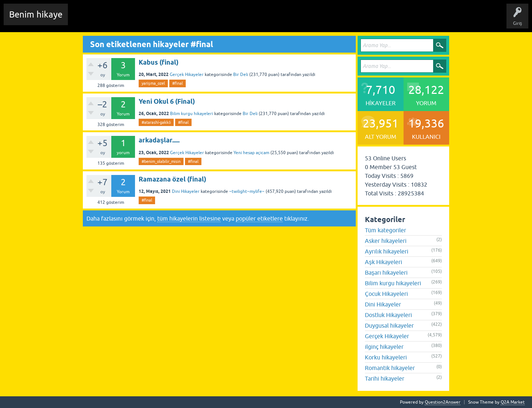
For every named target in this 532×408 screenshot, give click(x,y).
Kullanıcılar (228, 20)
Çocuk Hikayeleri (386, 294)
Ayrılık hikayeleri (387, 251)
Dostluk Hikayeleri (388, 315)
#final (178, 83)
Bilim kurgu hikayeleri (192, 114)
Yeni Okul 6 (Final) (167, 101)
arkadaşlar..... (159, 140)
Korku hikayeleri (386, 357)
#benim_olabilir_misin (161, 161)
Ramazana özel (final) (172, 179)
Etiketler (170, 20)
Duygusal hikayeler (389, 325)
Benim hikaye (36, 14)
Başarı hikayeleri (386, 272)
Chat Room (84, 20)
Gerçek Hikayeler (187, 75)
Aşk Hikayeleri (383, 262)
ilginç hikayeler (384, 347)
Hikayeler (144, 20)
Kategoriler (197, 20)
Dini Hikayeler (186, 191)
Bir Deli (241, 75)
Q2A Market (513, 402)
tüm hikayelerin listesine (189, 218)
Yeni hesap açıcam (251, 153)
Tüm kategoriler (385, 230)
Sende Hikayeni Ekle (268, 20)
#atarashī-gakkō (156, 122)
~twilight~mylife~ (247, 191)
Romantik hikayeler (390, 368)
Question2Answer (443, 402)
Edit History (115, 20)
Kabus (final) (159, 62)
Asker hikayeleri (386, 241)
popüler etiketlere (259, 218)
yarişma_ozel (153, 83)
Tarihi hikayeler (385, 378)
